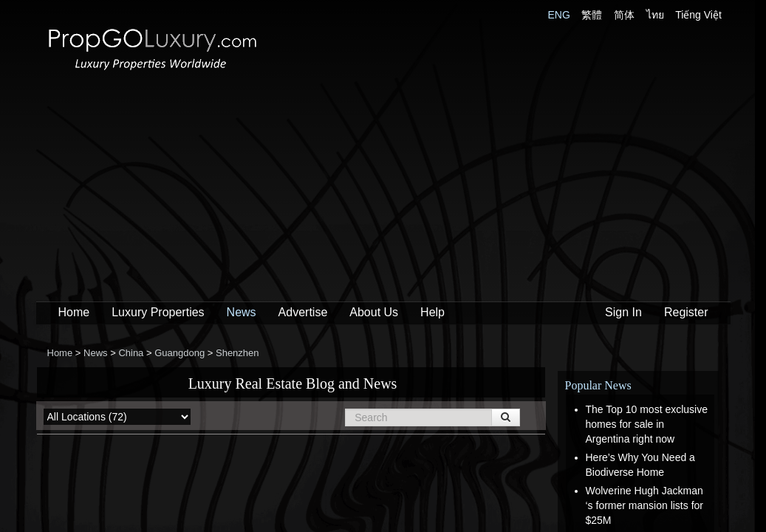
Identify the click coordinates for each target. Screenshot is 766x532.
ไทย (655, 15)
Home (74, 312)
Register (686, 312)
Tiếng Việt (698, 15)
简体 (624, 15)
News (242, 312)
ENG (559, 15)
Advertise (303, 312)
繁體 (592, 15)
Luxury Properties (158, 312)
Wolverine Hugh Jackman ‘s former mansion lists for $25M (644, 505)
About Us (374, 312)
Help (432, 312)
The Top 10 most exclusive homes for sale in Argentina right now (647, 424)
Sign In (623, 312)
